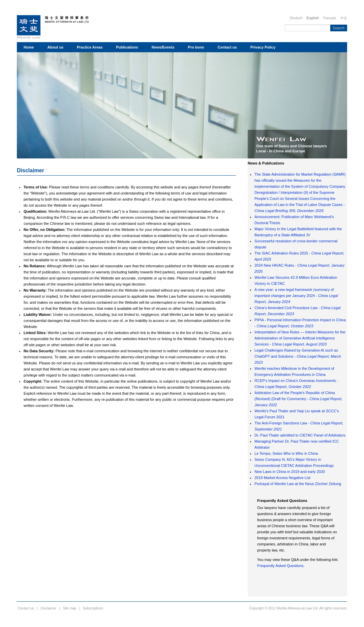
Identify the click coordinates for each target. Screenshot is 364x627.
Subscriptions (93, 608)
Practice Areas (90, 47)
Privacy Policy (263, 47)
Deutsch (296, 18)
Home (29, 47)
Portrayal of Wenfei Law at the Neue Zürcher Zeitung (298, 484)
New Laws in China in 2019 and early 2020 (290, 472)
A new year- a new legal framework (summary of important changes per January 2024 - (296, 296)
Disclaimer (31, 170)
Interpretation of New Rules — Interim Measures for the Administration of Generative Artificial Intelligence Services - (300, 338)
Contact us (227, 47)
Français (330, 18)
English (313, 18)
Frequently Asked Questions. (281, 566)
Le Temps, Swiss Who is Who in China (286, 453)
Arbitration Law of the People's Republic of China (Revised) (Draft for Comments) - (298, 399)
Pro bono (196, 47)
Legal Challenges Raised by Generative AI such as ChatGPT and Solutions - (298, 356)
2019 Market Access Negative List (282, 478)
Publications (127, 47)
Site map (70, 608)
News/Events (163, 47)
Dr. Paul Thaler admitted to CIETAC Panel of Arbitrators (300, 435)
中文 (344, 18)
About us (56, 47)
